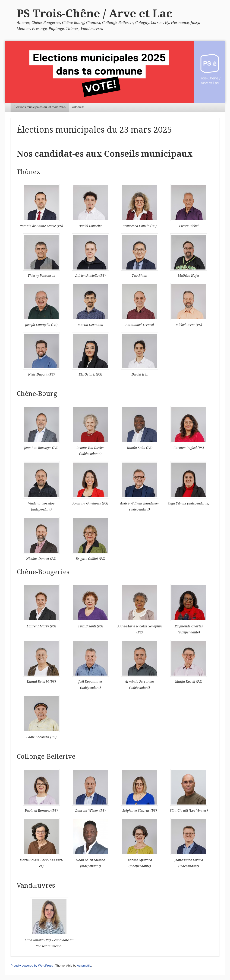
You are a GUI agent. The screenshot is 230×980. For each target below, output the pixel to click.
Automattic (84, 966)
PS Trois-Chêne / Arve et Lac (94, 14)
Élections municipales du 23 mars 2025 (40, 107)
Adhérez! (78, 107)
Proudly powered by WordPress (32, 966)
